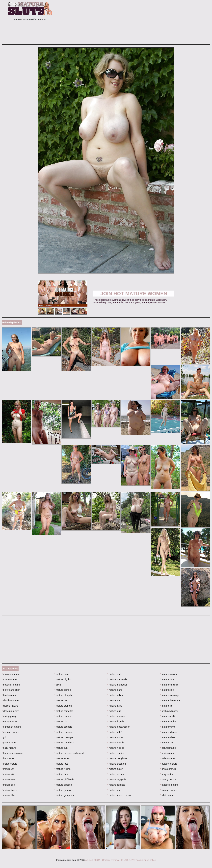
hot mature (8, 758)
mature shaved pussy (119, 795)
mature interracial (117, 685)
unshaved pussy (169, 711)
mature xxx (166, 743)
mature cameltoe (64, 711)
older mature (167, 758)
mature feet (61, 764)
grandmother (9, 743)
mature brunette (63, 706)
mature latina (115, 706)
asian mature (9, 679)
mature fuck (61, 774)
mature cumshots (64, 743)
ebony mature (10, 721)
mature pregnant (117, 764)
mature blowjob (63, 695)
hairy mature (9, 748)
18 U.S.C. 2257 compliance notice (138, 860)
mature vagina (168, 721)
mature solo (167, 690)
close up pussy (10, 711)
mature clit (61, 721)
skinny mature (168, 779)
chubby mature (10, 700)
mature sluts (167, 679)
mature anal (9, 779)
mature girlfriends (64, 779)
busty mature (9, 695)
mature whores (168, 732)
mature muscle (116, 743)
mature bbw (9, 795)
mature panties (116, 753)
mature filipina (63, 769)
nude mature (167, 753)
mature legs (114, 711)
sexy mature (167, 774)
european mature (11, 727)
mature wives (168, 737)
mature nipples (116, 748)
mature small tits (169, 685)
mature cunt (61, 748)
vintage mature (168, 790)
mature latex (114, 700)
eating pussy (9, 716)
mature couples (63, 732)
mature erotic (62, 758)
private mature (168, 769)
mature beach (62, 674)
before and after (11, 690)
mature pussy (115, 769)
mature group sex (64, 795)
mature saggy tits (117, 779)
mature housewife (117, 679)
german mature (10, 732)
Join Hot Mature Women (134, 293)
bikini (58, 685)
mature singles (168, 674)
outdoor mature (169, 764)
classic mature (10, 706)
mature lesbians (116, 716)
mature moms (115, 737)
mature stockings (170, 695)
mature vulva (167, 727)
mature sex (114, 790)
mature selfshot (116, 785)
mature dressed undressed (69, 753)
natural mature (168, 748)
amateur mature (11, 674)
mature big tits (63, 679)
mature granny (63, 790)
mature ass (8, 785)
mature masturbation (119, 727)
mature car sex (63, 716)
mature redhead (116, 774)
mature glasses (63, 785)
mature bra (61, 700)
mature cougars (63, 727)
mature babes (10, 790)
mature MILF (115, 732)
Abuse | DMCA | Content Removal (103, 860)
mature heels (115, 674)
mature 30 (8, 769)
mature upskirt (168, 716)
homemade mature (12, 753)
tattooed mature (169, 785)
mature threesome (170, 700)
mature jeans (115, 690)
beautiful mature (11, 685)
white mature (167, 795)
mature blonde (63, 690)
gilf (4, 737)
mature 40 (8, 774)
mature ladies (115, 695)
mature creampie (64, 737)
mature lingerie (116, 721)
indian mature (9, 764)
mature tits (166, 706)
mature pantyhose (117, 758)
